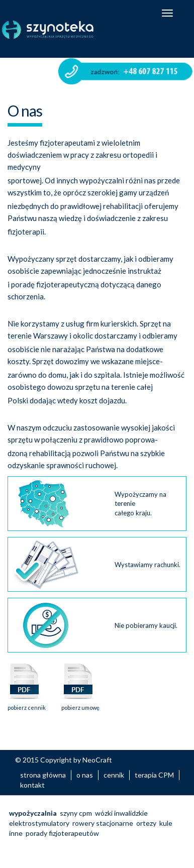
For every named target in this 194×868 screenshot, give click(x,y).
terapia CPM (154, 775)
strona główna (43, 775)
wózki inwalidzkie (121, 813)
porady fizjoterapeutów (62, 833)
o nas (85, 775)
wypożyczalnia (33, 813)
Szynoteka (60, 30)
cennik (114, 775)
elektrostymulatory (39, 823)
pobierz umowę (80, 704)
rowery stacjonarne (103, 823)
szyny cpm (76, 813)
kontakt (32, 785)
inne (16, 833)
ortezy (146, 823)
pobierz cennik (27, 704)
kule (166, 823)
